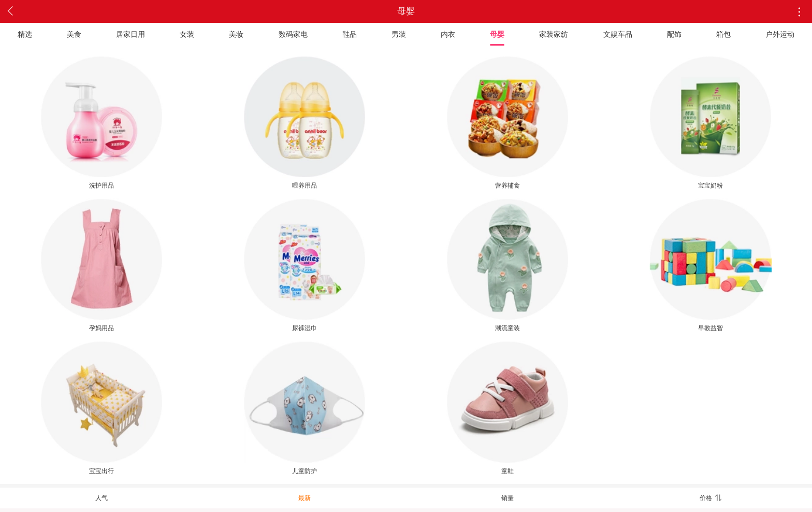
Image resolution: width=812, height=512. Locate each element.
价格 (711, 498)
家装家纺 (554, 34)
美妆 (236, 34)
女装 (187, 34)
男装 (399, 34)
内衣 (448, 34)
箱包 (723, 34)
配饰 (674, 34)
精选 (25, 34)
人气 (102, 498)
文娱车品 (618, 34)
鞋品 (350, 34)
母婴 (497, 34)
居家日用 (130, 34)
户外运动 (780, 34)
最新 (304, 498)
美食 (74, 34)
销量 (508, 498)
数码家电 (293, 34)
